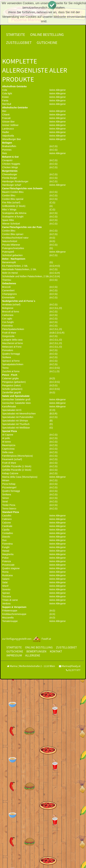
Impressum (14, 655)
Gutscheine (47, 42)
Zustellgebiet (19, 42)
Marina (14, 666)
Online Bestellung (47, 34)
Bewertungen (36, 651)
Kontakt (56, 651)
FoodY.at (42, 639)
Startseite (16, 34)
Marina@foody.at (71, 666)
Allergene (33, 655)
